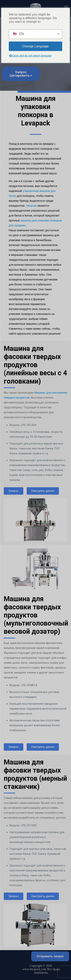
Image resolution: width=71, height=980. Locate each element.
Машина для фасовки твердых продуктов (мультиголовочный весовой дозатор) (36, 615)
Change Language (36, 46)
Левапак (31, 206)
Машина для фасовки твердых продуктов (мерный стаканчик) (35, 775)
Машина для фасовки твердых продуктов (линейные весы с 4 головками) (35, 365)
